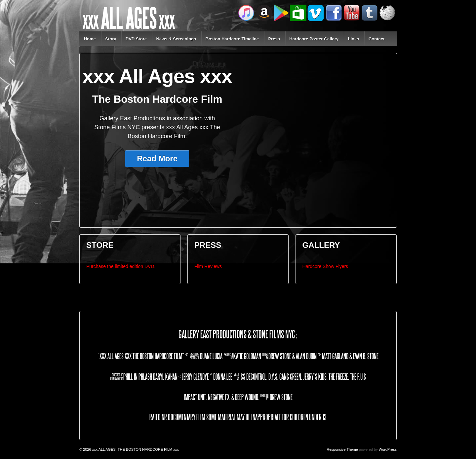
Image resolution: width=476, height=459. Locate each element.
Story (111, 39)
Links (353, 39)
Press (274, 39)
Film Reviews (208, 266)
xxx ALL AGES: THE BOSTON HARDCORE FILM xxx (135, 449)
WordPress (388, 449)
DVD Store (136, 39)
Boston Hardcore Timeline (232, 39)
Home (90, 39)
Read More (157, 158)
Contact (377, 39)
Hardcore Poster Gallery (314, 39)
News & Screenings (176, 39)
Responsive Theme (342, 449)
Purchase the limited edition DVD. (121, 266)
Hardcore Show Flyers (325, 266)
